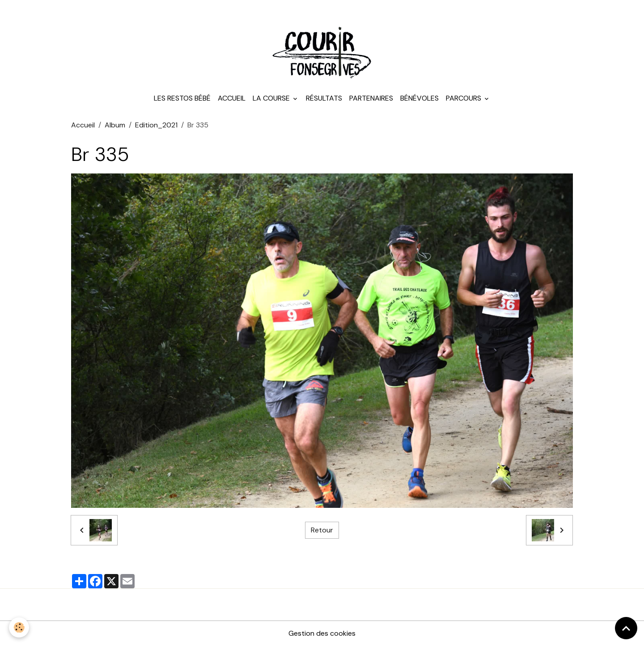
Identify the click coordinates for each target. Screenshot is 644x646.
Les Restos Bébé (182, 98)
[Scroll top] (626, 628)
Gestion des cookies (322, 633)
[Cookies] (19, 627)
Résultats (324, 98)
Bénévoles (419, 98)
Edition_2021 (156, 125)
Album (115, 125)
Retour (322, 530)
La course (272, 98)
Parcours (464, 98)
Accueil (232, 98)
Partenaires (371, 98)
